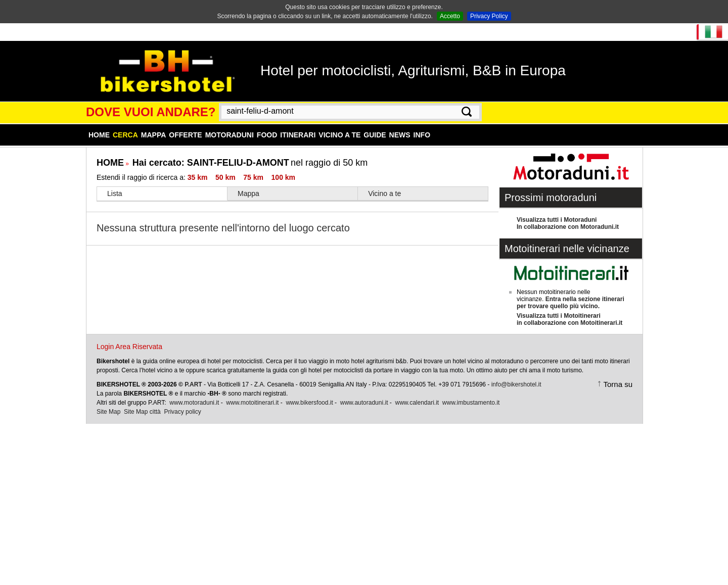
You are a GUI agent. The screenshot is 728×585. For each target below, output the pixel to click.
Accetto (450, 16)
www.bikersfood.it (309, 403)
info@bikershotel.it (516, 384)
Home (99, 135)
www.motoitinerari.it (252, 403)
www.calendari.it (417, 403)
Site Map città (142, 412)
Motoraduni (230, 135)
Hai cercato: (211, 163)
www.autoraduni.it (364, 403)
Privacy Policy (489, 16)
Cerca (125, 135)
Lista (115, 193)
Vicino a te (339, 135)
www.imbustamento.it (471, 403)
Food (267, 135)
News (400, 135)
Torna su (618, 384)
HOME (110, 163)
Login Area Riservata (129, 347)
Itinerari (298, 135)
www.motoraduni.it (194, 403)
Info (422, 135)
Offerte (185, 135)
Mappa (154, 135)
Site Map (108, 412)
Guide (375, 135)
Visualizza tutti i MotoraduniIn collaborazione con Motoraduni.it (568, 223)
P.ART (193, 384)
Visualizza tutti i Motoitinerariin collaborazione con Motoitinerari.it (570, 319)
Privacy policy (182, 412)
